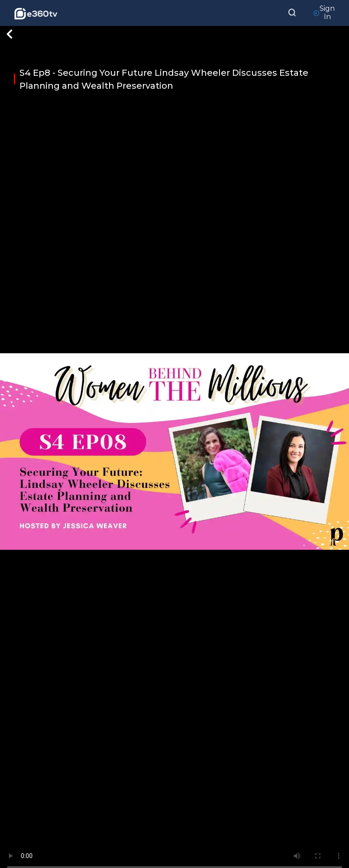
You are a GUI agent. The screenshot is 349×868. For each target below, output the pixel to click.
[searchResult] (292, 12)
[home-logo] (36, 13)
